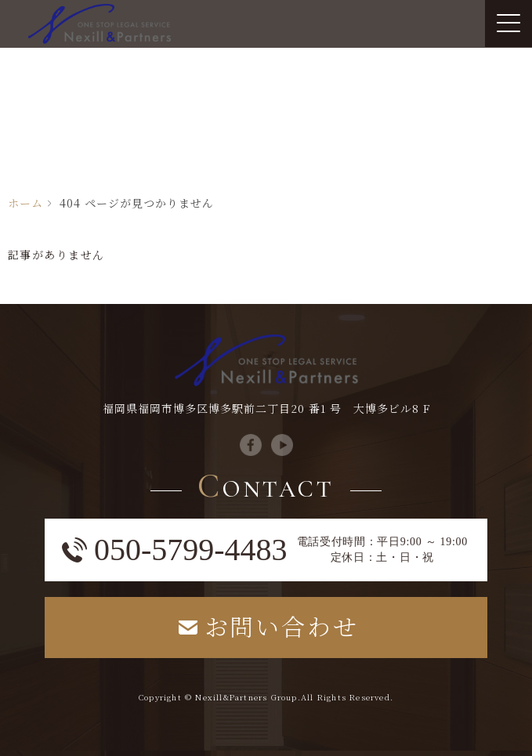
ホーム (25, 203)
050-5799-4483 (191, 550)
